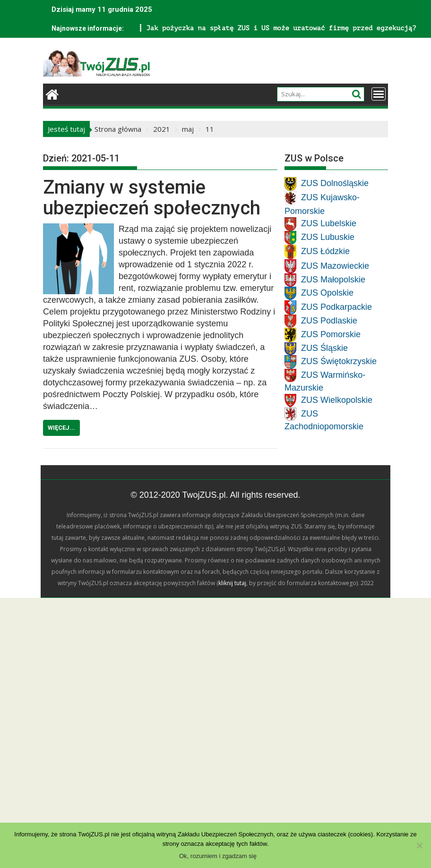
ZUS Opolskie (327, 293)
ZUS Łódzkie (325, 251)
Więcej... (61, 428)
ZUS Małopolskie (333, 279)
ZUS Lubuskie (328, 237)
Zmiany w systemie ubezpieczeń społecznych (152, 198)
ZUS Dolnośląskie (335, 183)
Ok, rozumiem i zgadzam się (218, 856)
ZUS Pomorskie (331, 334)
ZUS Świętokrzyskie (339, 361)
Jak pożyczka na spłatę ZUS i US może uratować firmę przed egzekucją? (171, 28)
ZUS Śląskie (324, 348)
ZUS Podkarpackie (336, 306)
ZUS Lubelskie (329, 223)
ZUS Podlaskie (329, 320)
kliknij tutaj (232, 583)
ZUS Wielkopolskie (337, 400)
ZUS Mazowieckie (335, 265)
